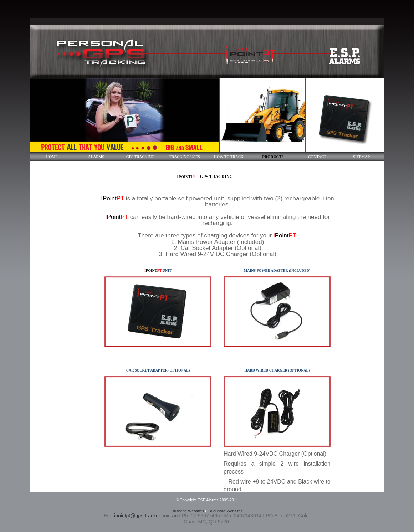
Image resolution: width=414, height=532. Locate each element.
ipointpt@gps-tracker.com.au (146, 516)
